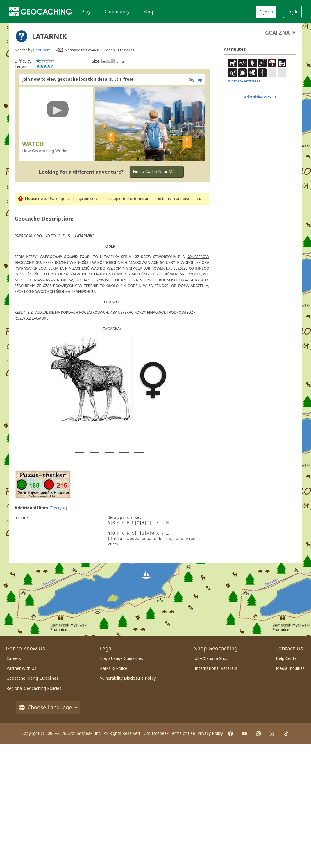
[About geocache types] (22, 36)
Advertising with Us (260, 97)
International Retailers (216, 668)
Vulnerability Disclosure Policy (128, 678)
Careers (14, 658)
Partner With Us (21, 668)
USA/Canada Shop (212, 658)
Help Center (287, 658)
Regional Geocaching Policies (34, 688)
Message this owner (82, 50)
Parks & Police (114, 668)
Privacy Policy (210, 733)
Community (117, 12)
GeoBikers (42, 50)
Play (86, 12)
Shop (149, 12)
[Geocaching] (41, 12)
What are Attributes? (245, 81)
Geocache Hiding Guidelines (32, 678)
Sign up (266, 12)
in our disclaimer (186, 199)
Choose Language (48, 707)
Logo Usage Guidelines (121, 658)
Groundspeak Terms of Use (169, 733)
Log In (292, 12)
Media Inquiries (290, 668)
